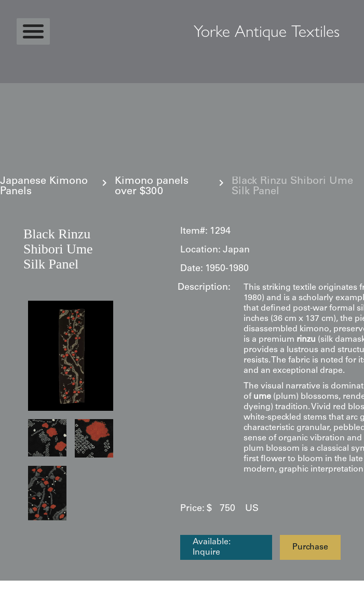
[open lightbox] (71, 356)
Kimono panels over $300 (152, 187)
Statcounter (28, 586)
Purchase (310, 547)
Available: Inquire (212, 547)
